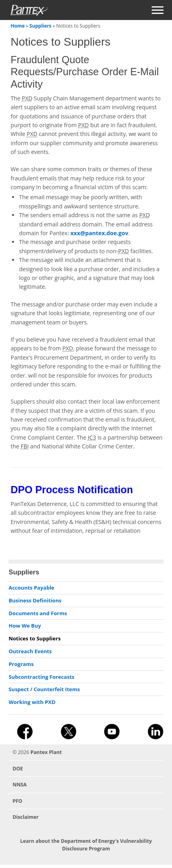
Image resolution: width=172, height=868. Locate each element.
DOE (18, 769)
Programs (21, 664)
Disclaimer (25, 817)
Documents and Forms (38, 613)
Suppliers (40, 26)
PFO (17, 801)
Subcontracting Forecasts (41, 677)
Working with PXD (32, 702)
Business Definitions (35, 600)
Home (17, 26)
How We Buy (25, 626)
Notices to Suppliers (34, 638)
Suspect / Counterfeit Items (44, 689)
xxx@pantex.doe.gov (99, 233)
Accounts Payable (31, 588)
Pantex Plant (46, 752)
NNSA (19, 785)
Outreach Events (30, 651)
